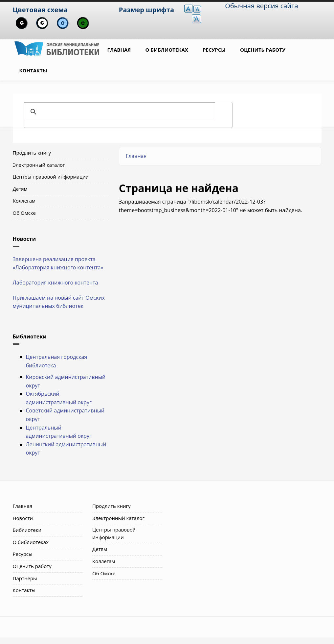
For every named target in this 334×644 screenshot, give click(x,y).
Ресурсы (214, 50)
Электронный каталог (39, 165)
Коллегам (24, 201)
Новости (23, 518)
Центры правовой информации (51, 177)
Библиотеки (27, 530)
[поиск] (127, 112)
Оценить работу (263, 50)
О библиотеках (167, 50)
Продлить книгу (32, 153)
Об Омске (24, 213)
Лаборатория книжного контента (56, 283)
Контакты (33, 70)
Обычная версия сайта (261, 6)
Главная (119, 50)
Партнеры (25, 578)
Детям (20, 189)
